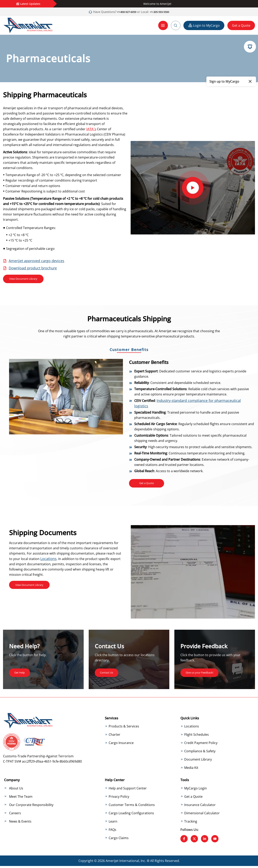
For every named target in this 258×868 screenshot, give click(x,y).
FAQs (112, 831)
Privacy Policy (119, 798)
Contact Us (108, 674)
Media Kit (191, 770)
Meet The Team (21, 798)
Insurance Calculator (200, 807)
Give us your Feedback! (203, 674)
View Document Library (27, 279)
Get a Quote (241, 25)
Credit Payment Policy (201, 745)
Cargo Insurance (121, 745)
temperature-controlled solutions (80, 113)
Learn (113, 823)
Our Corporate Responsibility (31, 807)
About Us (16, 790)
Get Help (21, 674)
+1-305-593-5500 (162, 12)
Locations (48, 560)
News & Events (20, 823)
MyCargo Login (196, 790)
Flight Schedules (197, 737)
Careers (15, 815)
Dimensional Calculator (202, 815)
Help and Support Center (128, 790)
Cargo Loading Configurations (131, 815)
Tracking (191, 823)
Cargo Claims (119, 840)
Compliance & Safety (200, 753)
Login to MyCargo (204, 25)
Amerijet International (122, 863)
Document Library (198, 761)
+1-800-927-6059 (124, 12)
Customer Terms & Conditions (132, 807)
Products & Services (124, 728)
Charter (114, 737)
